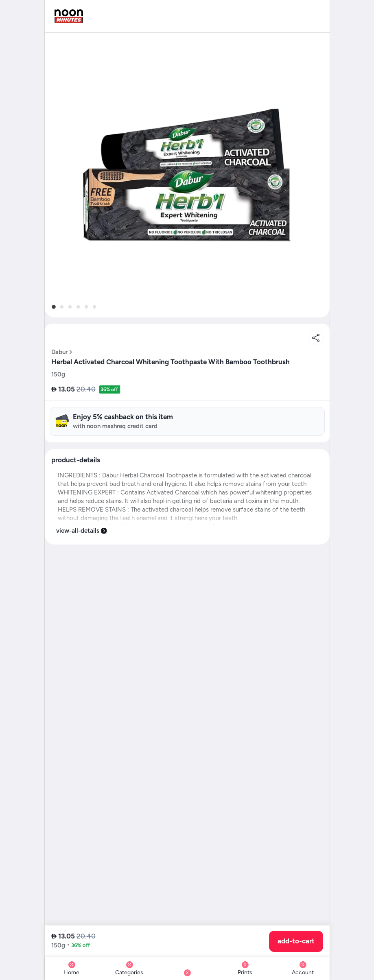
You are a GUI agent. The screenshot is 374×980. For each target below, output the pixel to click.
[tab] (53, 307)
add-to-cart (296, 941)
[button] (187, 175)
